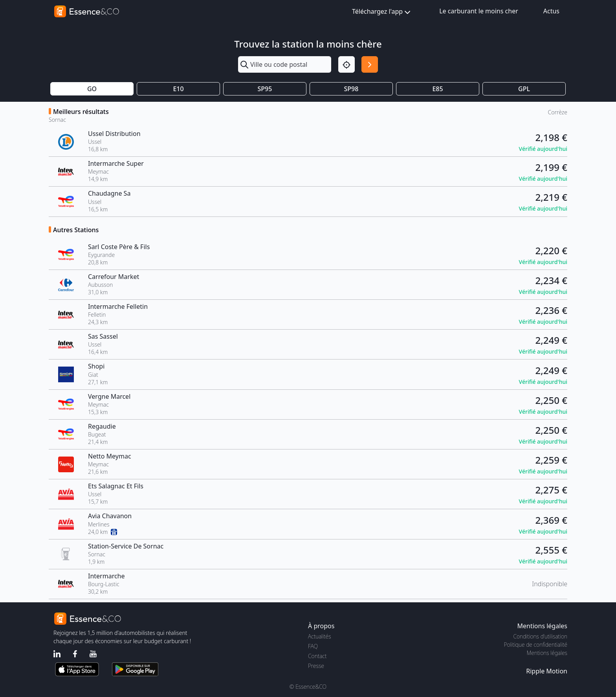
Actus (551, 11)
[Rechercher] (370, 64)
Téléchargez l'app (382, 12)
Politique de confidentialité (536, 645)
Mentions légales (547, 653)
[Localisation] (346, 64)
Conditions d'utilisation (540, 636)
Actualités (320, 636)
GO (92, 89)
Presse (316, 666)
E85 (437, 89)
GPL (524, 89)
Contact (317, 656)
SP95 (265, 89)
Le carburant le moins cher (479, 11)
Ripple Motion (547, 671)
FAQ (313, 646)
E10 (178, 89)
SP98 (351, 89)
